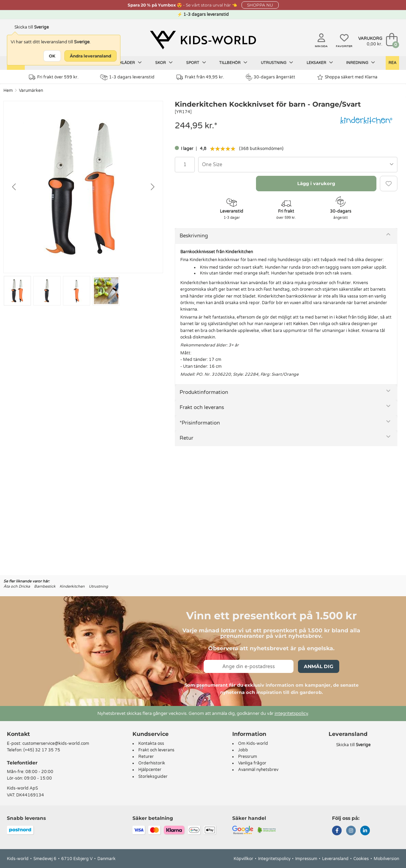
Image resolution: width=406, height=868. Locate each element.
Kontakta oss (151, 743)
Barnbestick (45, 586)
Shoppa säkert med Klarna (347, 77)
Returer (146, 757)
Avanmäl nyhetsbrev (258, 770)
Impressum (306, 859)
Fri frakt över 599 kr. (54, 77)
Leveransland (335, 859)
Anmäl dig (319, 666)
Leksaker (320, 63)
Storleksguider (153, 776)
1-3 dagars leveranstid (127, 77)
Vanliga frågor (252, 763)
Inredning (361, 63)
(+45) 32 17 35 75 (42, 750)
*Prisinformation (200, 423)
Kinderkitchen (72, 586)
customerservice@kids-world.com (56, 743)
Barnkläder (125, 63)
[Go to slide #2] (47, 291)
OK (52, 56)
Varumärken (31, 90)
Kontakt (18, 734)
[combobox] (298, 165)
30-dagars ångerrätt (270, 77)
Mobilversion (386, 859)
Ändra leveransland (90, 56)
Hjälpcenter (150, 770)
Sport (196, 63)
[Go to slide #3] (77, 291)
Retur (186, 438)
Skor (164, 63)
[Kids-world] (203, 40)
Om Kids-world (253, 743)
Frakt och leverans (202, 407)
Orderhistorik (152, 763)
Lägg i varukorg (316, 183)
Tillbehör (233, 63)
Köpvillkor (243, 859)
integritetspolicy (291, 714)
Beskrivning (194, 236)
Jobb (243, 750)
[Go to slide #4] (106, 291)
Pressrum (248, 757)
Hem (8, 90)
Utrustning (277, 63)
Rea (392, 63)
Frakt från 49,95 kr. (200, 77)
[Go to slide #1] (17, 291)
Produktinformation (204, 392)
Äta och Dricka (17, 586)
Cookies (361, 859)
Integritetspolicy (274, 859)
